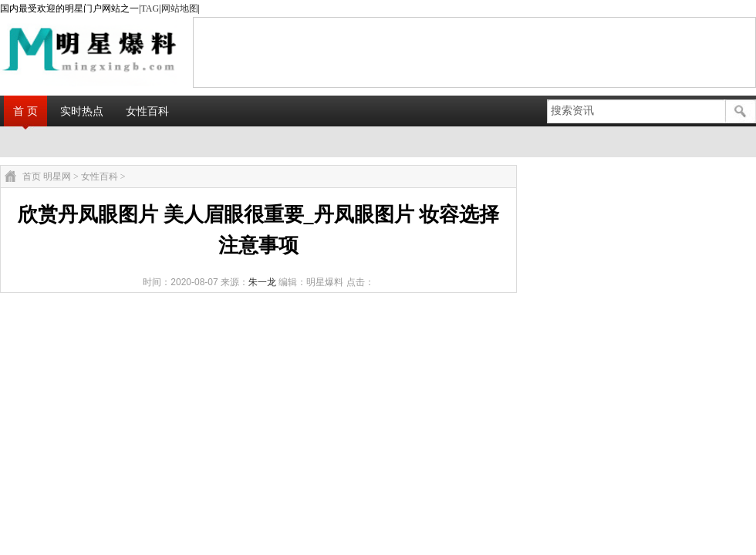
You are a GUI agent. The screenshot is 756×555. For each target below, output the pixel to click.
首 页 (25, 111)
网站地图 (180, 8)
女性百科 (147, 111)
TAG (150, 8)
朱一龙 (262, 282)
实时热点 (82, 111)
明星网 (57, 177)
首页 (32, 177)
